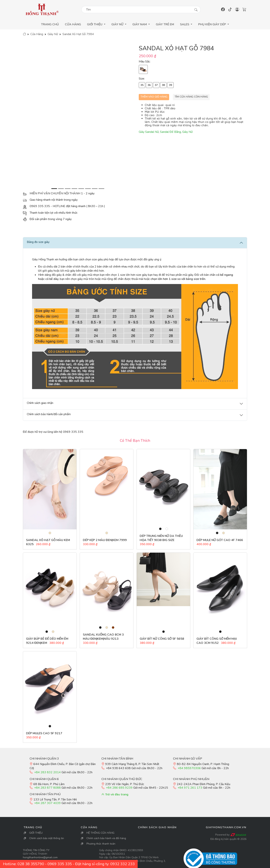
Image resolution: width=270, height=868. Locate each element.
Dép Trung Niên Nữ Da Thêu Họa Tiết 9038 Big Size (161, 538)
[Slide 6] (88, 189)
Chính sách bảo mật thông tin (47, 838)
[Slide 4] (74, 189)
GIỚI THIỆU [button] (95, 24)
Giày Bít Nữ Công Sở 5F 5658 (162, 639)
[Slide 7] (95, 189)
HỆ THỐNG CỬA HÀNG (100, 833)
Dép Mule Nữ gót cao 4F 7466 (220, 540)
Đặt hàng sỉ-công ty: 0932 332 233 (105, 864)
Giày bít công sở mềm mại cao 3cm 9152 (217, 641)
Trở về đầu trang (115, 794)
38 (163, 85)
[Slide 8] (101, 189)
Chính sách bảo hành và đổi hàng (106, 838)
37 (156, 85)
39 (170, 85)
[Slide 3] (68, 189)
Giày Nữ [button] (118, 24)
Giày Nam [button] (140, 24)
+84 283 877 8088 (47, 788)
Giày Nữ (53, 34)
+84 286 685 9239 (119, 788)
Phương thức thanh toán (101, 844)
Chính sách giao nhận (157, 827)
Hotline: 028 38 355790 (24, 864)
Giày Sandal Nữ (149, 132)
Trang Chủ (50, 24)
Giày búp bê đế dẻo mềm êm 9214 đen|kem (47, 641)
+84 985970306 (189, 768)
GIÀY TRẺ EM (165, 24)
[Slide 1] (54, 189)
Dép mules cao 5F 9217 (44, 733)
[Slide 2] (61, 189)
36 (149, 85)
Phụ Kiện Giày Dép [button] (212, 24)
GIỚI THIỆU (36, 833)
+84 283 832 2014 (47, 772)
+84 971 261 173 (190, 788)
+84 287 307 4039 (47, 803)
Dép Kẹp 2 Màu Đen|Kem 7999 (105, 540)
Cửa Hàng (73, 24)
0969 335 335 (60, 864)
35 (142, 85)
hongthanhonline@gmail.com (40, 857)
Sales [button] (185, 24)
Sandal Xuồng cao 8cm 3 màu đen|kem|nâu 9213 (103, 637)
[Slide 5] (81, 189)
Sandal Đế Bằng (170, 132)
